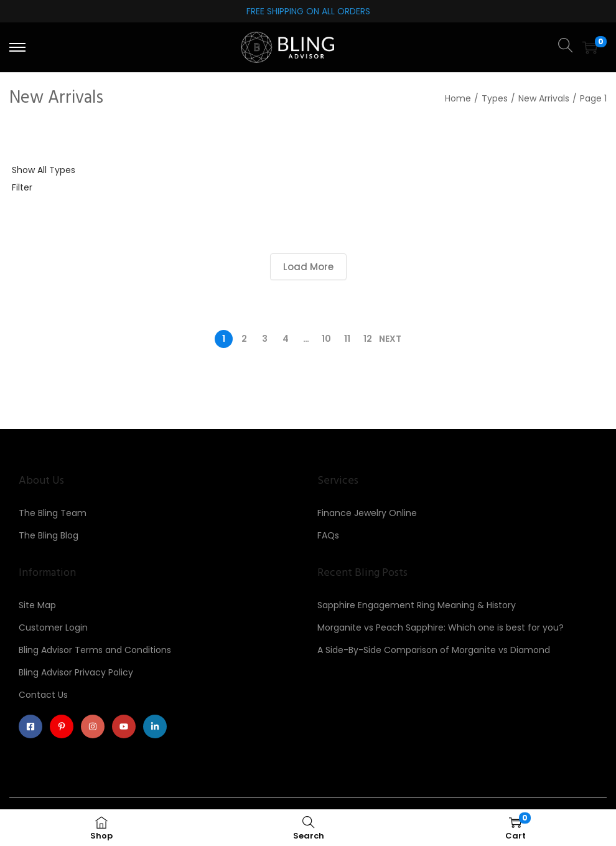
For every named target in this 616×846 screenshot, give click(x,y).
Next (390, 339)
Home (458, 98)
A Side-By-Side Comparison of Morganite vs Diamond (434, 650)
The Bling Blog (49, 535)
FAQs (328, 535)
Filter (22, 187)
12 (368, 339)
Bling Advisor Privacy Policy (76, 672)
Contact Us (43, 695)
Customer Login (53, 627)
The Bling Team (53, 513)
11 (347, 339)
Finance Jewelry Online (367, 513)
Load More (308, 267)
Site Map (37, 605)
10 (326, 339)
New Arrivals (544, 98)
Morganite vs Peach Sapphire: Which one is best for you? (441, 627)
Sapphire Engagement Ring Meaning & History (417, 605)
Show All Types (44, 170)
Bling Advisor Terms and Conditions (95, 650)
